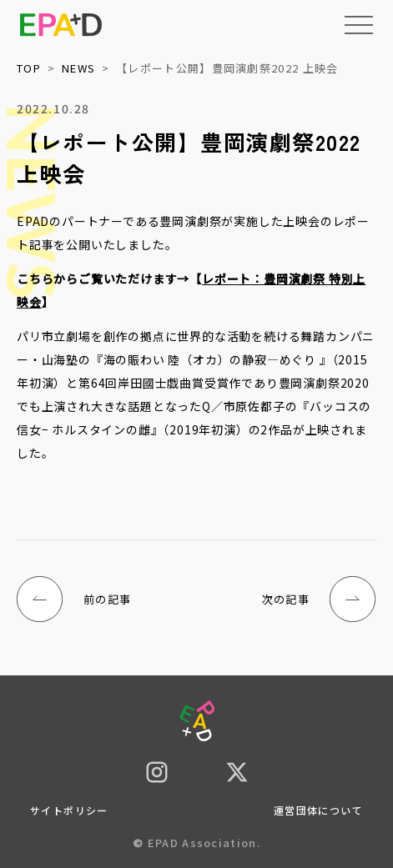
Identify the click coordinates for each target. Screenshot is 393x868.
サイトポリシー (69, 810)
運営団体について (318, 810)
